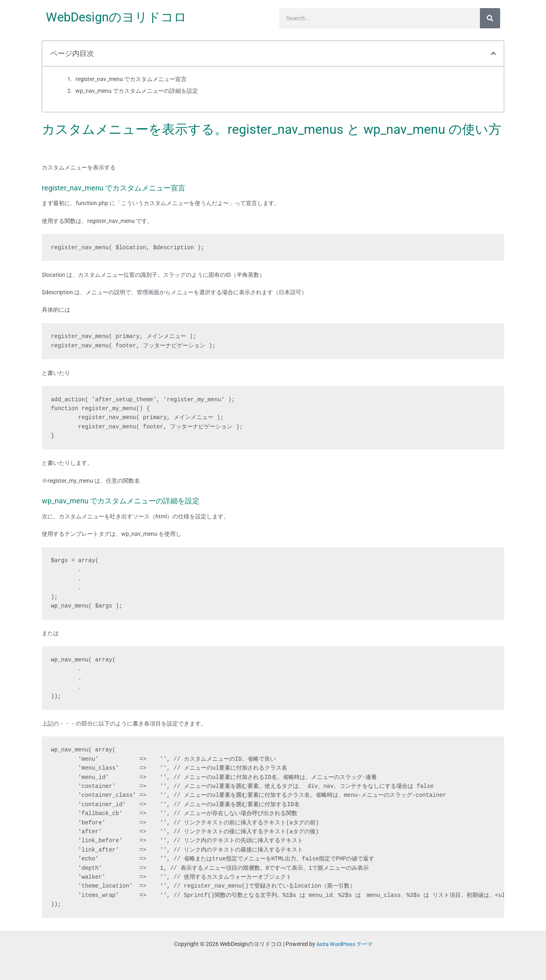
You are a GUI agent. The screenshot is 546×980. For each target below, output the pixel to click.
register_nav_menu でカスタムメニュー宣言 (131, 79)
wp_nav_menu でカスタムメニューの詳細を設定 (137, 91)
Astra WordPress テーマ (344, 944)
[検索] (490, 18)
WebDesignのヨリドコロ (119, 17)
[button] (493, 53)
